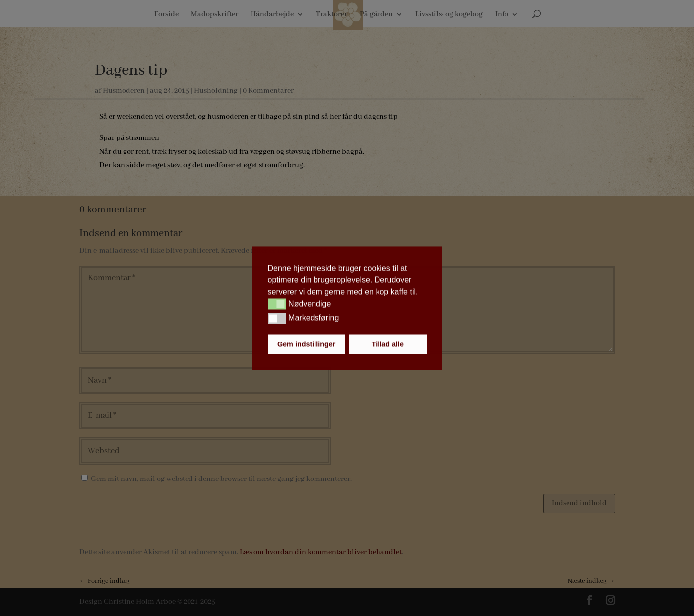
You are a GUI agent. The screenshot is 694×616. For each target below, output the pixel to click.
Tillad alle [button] (388, 344)
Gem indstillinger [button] (307, 344)
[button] (277, 304)
